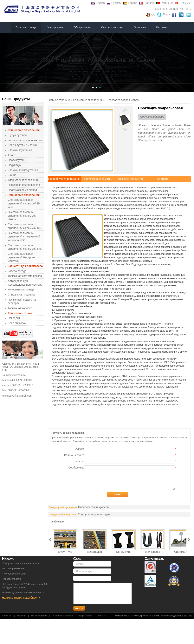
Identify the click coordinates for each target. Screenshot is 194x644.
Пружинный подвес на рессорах (22, 301)
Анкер (12, 155)
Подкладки (15, 165)
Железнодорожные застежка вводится (23, 593)
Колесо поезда (17, 271)
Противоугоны (17, 160)
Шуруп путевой (17, 135)
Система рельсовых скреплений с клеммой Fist (25, 247)
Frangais (147, 3)
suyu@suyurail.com (21, 396)
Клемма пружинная (20, 150)
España (130, 3)
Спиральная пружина (21, 295)
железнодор (94, 552)
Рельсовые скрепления (88, 100)
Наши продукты (55, 27)
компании (7, 616)
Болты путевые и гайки (22, 145)
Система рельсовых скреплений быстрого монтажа (21, 257)
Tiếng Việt (183, 3)
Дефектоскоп (85, 616)
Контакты (186, 9)
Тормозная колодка (20, 308)
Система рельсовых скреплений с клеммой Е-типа (24, 203)
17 (161, 140)
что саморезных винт (14, 568)
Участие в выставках (113, 27)
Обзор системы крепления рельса (21, 563)
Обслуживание (82, 27)
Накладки (14, 318)
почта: (126, 461)
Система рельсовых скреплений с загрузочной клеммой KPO (24, 237)
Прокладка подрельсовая (24, 185)
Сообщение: (122, 478)
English (98, 3)
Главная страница (166, 9)
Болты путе (123, 552)
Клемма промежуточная (23, 170)
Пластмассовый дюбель (23, 190)
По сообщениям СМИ (14, 574)
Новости (21, 616)
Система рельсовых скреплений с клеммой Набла (22, 216)
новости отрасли (12, 579)
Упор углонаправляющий (23, 180)
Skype (164, 15)
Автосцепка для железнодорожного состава (25, 283)
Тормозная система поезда (25, 276)
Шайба (12, 175)
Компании (140, 27)
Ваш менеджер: (120, 455)
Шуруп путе (65, 552)
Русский (114, 3)
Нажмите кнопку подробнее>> (21, 598)
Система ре (182, 552)
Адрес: (126, 449)
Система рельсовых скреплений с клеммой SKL (25, 226)
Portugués (165, 3)
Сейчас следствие (152, 117)
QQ (151, 15)
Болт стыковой (17, 323)
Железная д (153, 552)
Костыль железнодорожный (25, 140)
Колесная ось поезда (21, 289)
